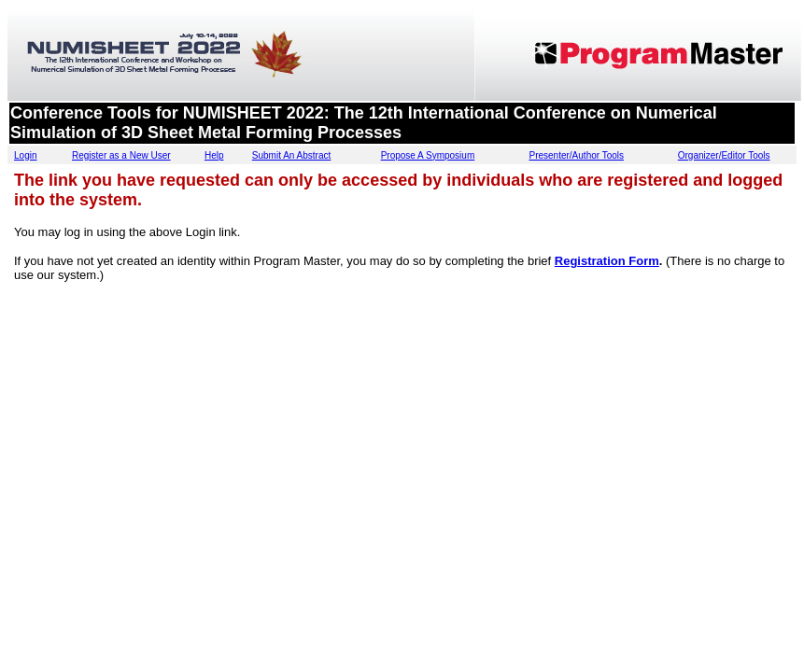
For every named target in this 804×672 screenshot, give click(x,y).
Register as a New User (121, 155)
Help (214, 155)
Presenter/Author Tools (576, 155)
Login (25, 155)
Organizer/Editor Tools (724, 155)
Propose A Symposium (428, 155)
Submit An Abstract (292, 155)
